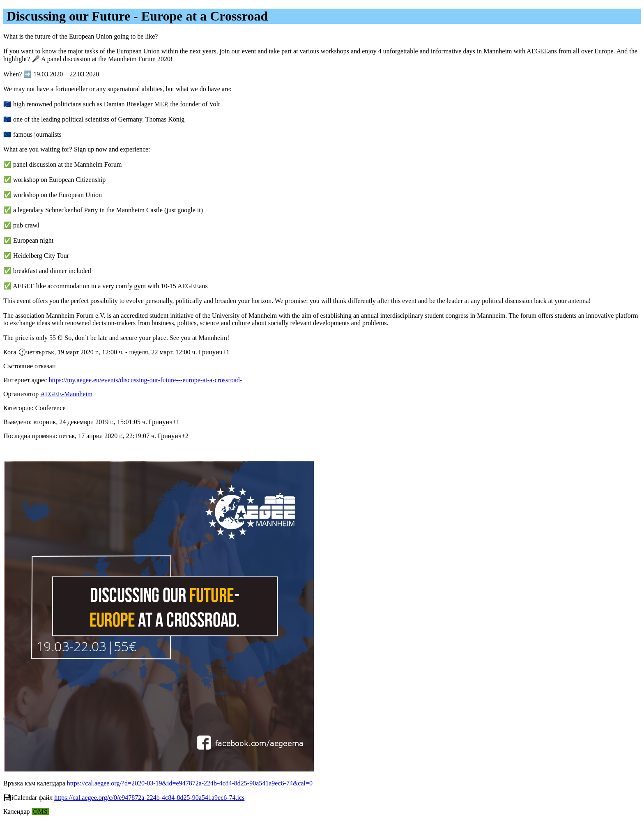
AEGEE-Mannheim (66, 394)
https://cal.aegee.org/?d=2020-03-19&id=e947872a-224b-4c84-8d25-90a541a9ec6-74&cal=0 (190, 783)
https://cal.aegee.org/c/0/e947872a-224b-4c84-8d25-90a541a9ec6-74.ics (149, 798)
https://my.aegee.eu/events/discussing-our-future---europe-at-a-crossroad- (145, 380)
